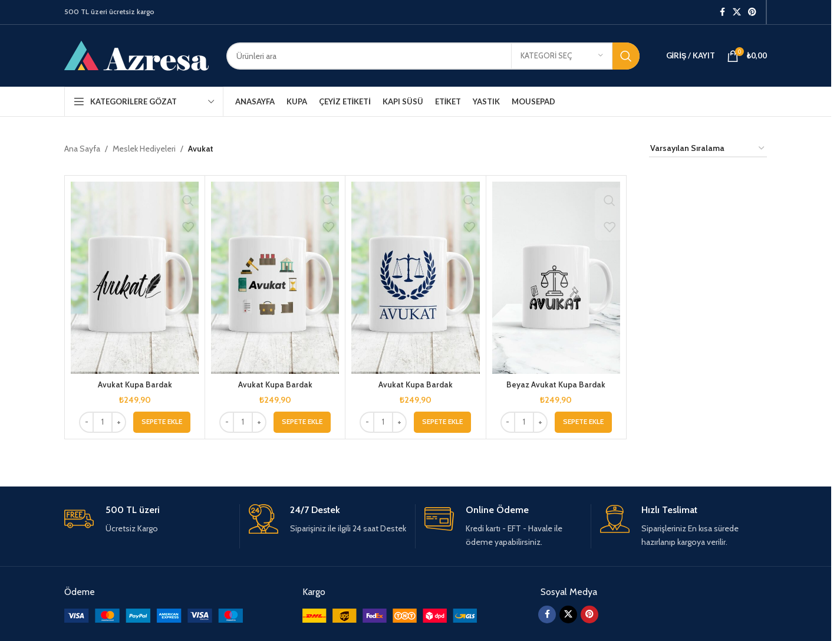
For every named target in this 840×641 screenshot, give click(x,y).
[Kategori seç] (562, 56)
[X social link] (737, 12)
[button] (162, 422)
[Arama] (433, 56)
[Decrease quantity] (86, 422)
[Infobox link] (147, 520)
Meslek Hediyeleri (144, 149)
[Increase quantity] (119, 422)
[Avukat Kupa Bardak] (135, 278)
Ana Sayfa (82, 149)
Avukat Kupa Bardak (135, 384)
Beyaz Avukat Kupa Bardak (556, 384)
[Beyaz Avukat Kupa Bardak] (556, 278)
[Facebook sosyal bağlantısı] (722, 12)
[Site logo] (136, 55)
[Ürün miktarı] (103, 422)
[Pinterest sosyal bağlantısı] (752, 12)
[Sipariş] (708, 149)
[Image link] (154, 615)
